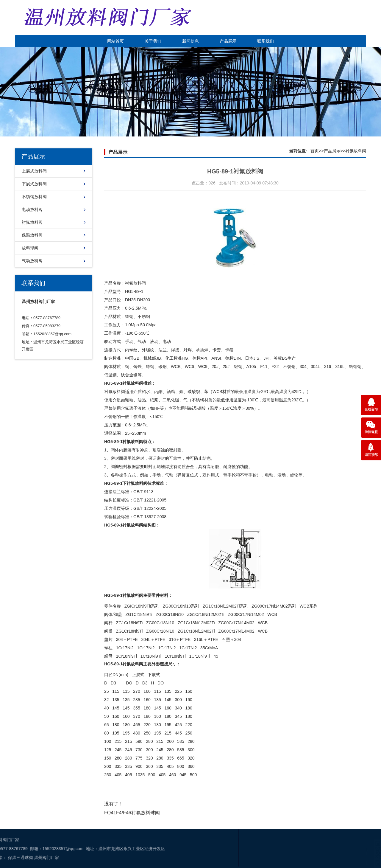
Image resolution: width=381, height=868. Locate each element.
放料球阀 (30, 248)
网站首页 (115, 41)
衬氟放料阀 (32, 222)
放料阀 (140, 283)
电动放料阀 (32, 209)
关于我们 (153, 41)
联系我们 (266, 41)
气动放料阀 (32, 261)
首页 (315, 151)
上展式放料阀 (34, 171)
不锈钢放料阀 (34, 197)
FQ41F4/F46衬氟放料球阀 (132, 813)
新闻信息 (190, 41)
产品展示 (228, 41)
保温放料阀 (32, 235)
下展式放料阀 (34, 184)
